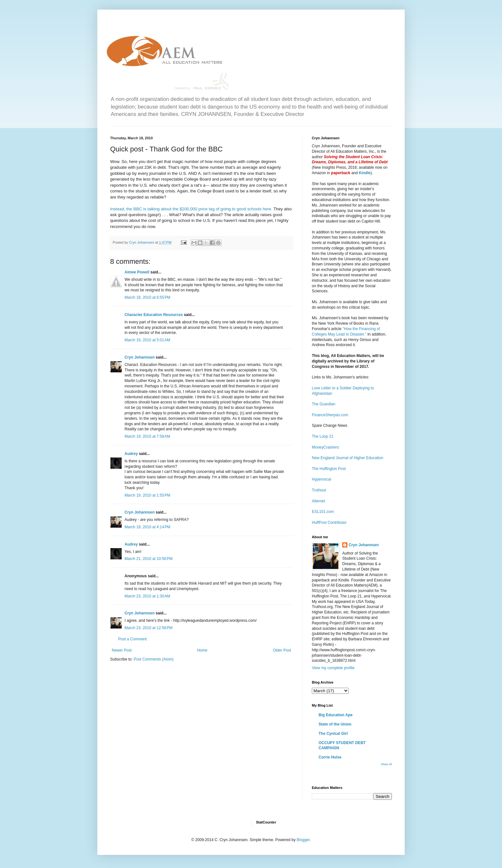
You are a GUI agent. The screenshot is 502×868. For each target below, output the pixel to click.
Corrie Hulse (330, 757)
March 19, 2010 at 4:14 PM (147, 527)
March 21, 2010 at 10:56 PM (149, 559)
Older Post (282, 650)
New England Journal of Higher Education (348, 458)
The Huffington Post (329, 469)
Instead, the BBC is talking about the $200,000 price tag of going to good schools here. (191, 209)
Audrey (131, 454)
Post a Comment (132, 639)
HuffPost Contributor (329, 523)
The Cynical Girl (333, 734)
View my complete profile (333, 668)
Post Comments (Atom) (154, 659)
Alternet (318, 501)
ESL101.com (323, 512)
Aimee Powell (137, 272)
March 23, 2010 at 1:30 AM (147, 596)
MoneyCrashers (325, 447)
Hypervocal (321, 479)
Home (202, 650)
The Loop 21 (323, 436)
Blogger (303, 840)
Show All (386, 764)
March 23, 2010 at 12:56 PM (149, 628)
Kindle (365, 173)
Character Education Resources (154, 315)
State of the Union (335, 724)
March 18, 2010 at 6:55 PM (147, 297)
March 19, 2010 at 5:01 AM (147, 340)
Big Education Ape (336, 715)
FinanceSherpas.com (330, 415)
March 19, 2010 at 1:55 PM (147, 495)
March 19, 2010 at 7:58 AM (147, 436)
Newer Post (122, 650)
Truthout (319, 490)
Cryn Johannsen (140, 357)
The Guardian (324, 404)
